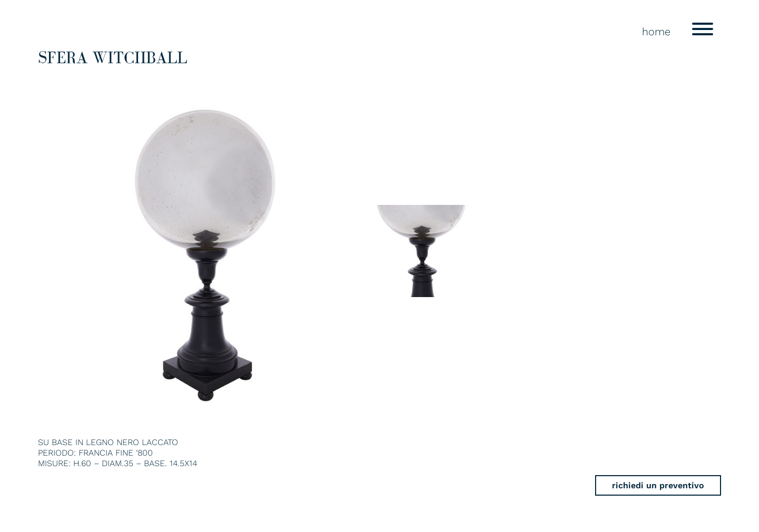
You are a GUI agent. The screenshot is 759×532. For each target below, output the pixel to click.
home (656, 32)
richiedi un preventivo (658, 485)
